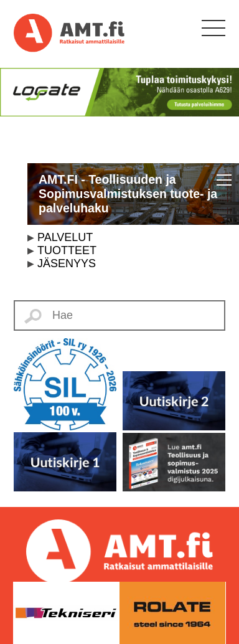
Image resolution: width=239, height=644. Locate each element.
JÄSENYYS (67, 263)
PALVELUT (65, 237)
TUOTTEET (67, 250)
